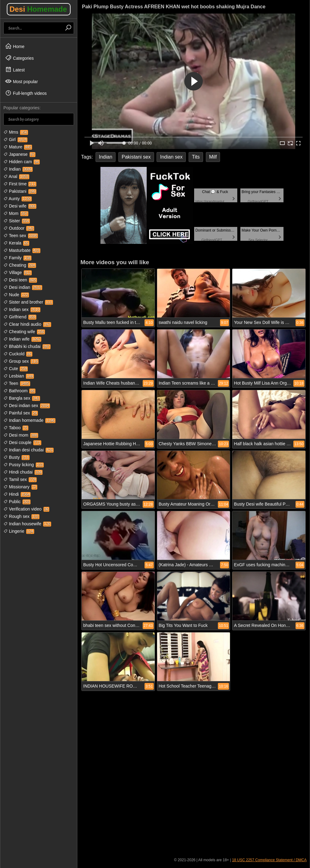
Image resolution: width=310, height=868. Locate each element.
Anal (16, 176)
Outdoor (19, 228)
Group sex (21, 361)
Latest (15, 70)
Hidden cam (22, 162)
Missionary (20, 487)
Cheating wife (24, 332)
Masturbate (22, 250)
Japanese (19, 154)
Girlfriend (20, 317)
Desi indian (23, 287)
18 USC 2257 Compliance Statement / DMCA (269, 860)
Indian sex (22, 309)
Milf (213, 157)
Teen (17, 383)
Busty (16, 457)
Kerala (16, 243)
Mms (16, 132)
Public (17, 502)
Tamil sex (20, 479)
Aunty (18, 199)
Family (17, 258)
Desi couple (22, 442)
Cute (16, 369)
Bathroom (19, 391)
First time (20, 184)
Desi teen (20, 280)
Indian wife (22, 339)
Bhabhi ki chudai (27, 346)
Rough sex (21, 516)
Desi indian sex (27, 406)
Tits (196, 157)
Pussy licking (24, 465)
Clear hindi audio (27, 324)
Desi (38, 9)
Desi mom (21, 435)
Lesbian (19, 376)
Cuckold (18, 354)
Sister (17, 221)
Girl (15, 139)
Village (18, 273)
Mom (16, 213)
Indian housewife (27, 524)
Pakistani (20, 191)
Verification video (26, 509)
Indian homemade (29, 420)
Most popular (21, 81)
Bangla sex (22, 398)
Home (15, 46)
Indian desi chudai (29, 450)
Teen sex (21, 236)
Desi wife (20, 206)
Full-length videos (26, 93)
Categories (19, 58)
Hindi (17, 494)
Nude (16, 295)
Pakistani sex (136, 157)
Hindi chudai (23, 472)
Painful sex (21, 413)
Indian (18, 169)
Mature (18, 147)
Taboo (16, 428)
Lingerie (19, 531)
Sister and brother (28, 302)
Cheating (20, 265)
